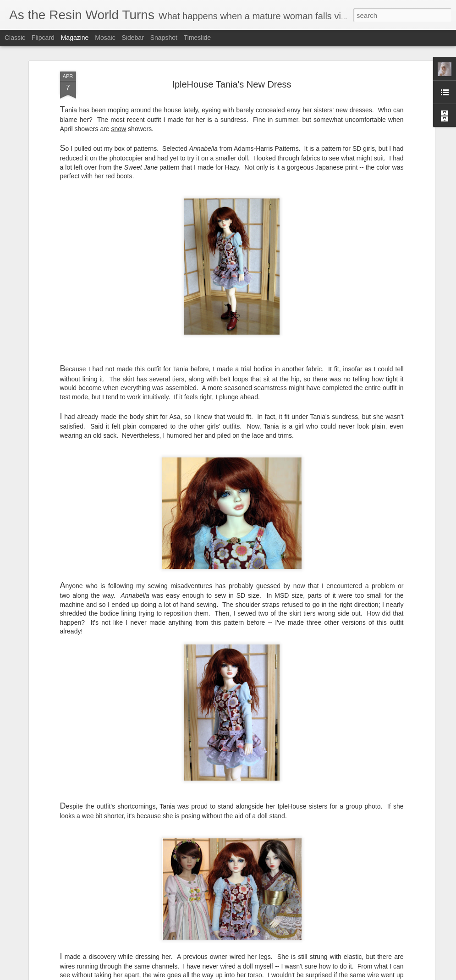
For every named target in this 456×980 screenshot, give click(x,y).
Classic (15, 38)
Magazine (75, 38)
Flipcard (43, 38)
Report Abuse (398, 975)
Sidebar (133, 38)
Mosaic (105, 38)
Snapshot (164, 38)
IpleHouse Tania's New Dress (231, 47)
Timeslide (197, 38)
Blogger (371, 975)
